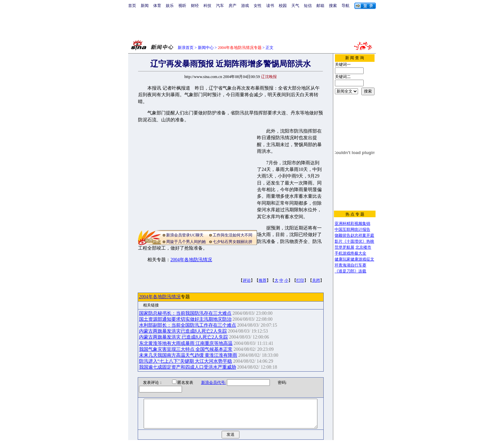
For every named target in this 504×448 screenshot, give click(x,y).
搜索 (333, 6)
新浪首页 (186, 48)
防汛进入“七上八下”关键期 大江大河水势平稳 (186, 361)
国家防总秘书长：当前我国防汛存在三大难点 (185, 313)
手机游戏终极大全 (350, 253)
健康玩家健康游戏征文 (354, 259)
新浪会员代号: (209, 383)
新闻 (145, 6)
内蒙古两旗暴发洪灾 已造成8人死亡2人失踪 (184, 337)
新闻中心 (206, 48)
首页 (132, 6)
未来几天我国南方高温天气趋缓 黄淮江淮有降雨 (188, 355)
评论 (247, 280)
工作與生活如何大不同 (233, 235)
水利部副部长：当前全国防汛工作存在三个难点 (188, 325)
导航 (345, 6)
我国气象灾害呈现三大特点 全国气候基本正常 (186, 349)
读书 (270, 6)
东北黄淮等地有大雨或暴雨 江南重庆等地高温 (186, 343)
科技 (207, 6)
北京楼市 (363, 247)
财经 (195, 6)
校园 (283, 6)
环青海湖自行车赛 (350, 265)
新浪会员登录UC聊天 (185, 235)
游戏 (245, 6)
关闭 (316, 280)
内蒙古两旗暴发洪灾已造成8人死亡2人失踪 (183, 331)
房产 (233, 6)
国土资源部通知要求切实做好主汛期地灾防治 (185, 319)
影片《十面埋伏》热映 (354, 241)
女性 (258, 6)
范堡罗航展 (344, 247)
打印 (300, 280)
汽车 (220, 6)
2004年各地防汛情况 (191, 260)
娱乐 (170, 6)
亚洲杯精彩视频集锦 (352, 224)
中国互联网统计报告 (352, 229)
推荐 (263, 280)
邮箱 (320, 6)
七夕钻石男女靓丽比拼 (233, 242)
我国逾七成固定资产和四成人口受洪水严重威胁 (188, 367)
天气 (295, 6)
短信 (308, 6)
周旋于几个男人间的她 (186, 242)
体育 (157, 6)
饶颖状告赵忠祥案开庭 (354, 235)
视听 (182, 6)
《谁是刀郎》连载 (350, 271)
